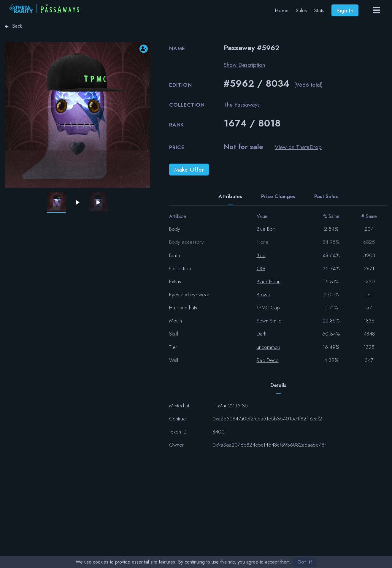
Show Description (244, 65)
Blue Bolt (266, 229)
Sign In (345, 10)
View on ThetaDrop (298, 147)
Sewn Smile (269, 321)
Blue (261, 255)
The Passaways (242, 105)
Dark (261, 334)
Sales (301, 10)
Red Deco (268, 360)
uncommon (268, 347)
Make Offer (189, 170)
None (263, 242)
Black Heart (269, 281)
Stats (319, 10)
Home (282, 10)
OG (261, 268)
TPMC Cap (268, 308)
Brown (263, 295)
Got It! (305, 562)
